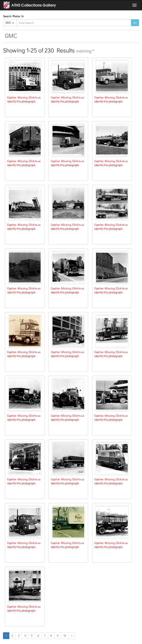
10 (65, 636)
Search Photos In (14, 16)
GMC (10, 23)
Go (135, 23)
